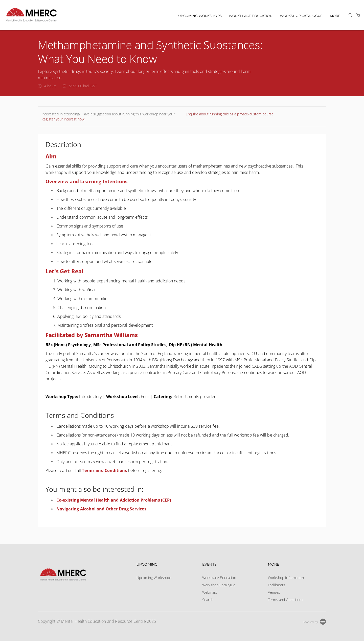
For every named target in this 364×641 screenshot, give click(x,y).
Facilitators (277, 585)
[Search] (350, 15)
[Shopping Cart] (358, 15)
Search (208, 600)
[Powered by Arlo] (314, 621)
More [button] (335, 16)
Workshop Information (286, 578)
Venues (274, 592)
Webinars (210, 592)
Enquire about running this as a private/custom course (230, 114)
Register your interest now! (63, 119)
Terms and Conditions (286, 600)
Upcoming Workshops (200, 16)
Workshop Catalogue (301, 16)
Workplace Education (251, 16)
